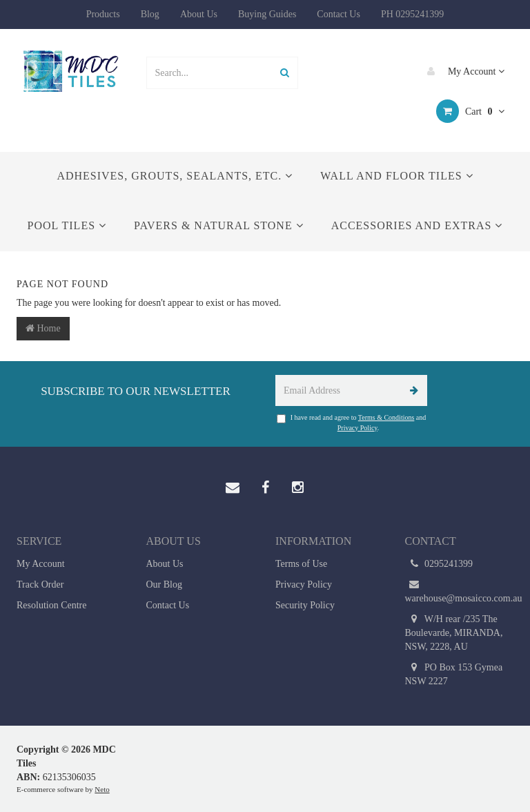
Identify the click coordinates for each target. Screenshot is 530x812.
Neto (102, 789)
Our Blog (165, 584)
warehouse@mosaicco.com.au (460, 591)
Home (43, 328)
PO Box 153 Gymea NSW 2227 (454, 674)
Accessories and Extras (417, 225)
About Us (199, 14)
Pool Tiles (67, 225)
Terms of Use (301, 564)
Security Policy (305, 605)
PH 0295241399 (412, 14)
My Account (462, 71)
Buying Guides (267, 14)
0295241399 (439, 564)
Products (103, 14)
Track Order (40, 584)
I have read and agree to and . (352, 422)
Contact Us (338, 14)
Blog (150, 14)
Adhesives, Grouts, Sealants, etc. (175, 176)
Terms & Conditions (386, 417)
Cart (470, 111)
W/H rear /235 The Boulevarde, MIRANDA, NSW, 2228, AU (454, 632)
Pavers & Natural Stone (219, 225)
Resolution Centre (52, 605)
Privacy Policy (357, 428)
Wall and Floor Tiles (396, 176)
